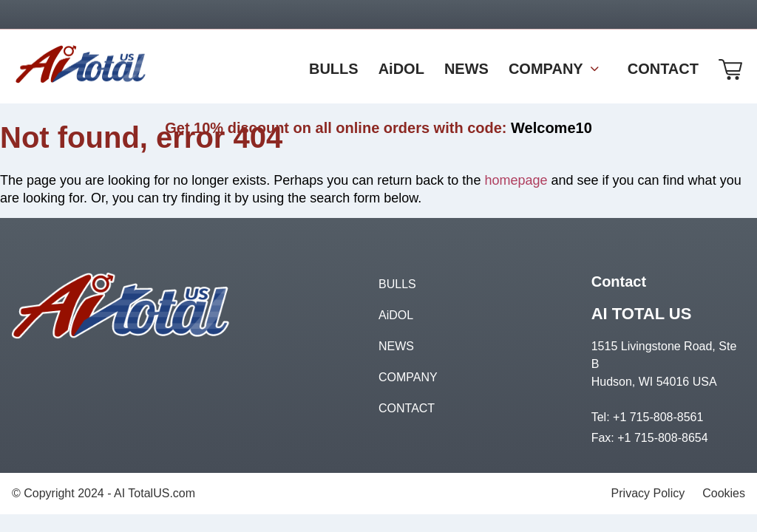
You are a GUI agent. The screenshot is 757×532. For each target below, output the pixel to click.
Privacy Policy (648, 493)
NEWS (396, 346)
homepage (516, 180)
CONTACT (407, 408)
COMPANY (408, 377)
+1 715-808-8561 (658, 417)
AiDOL (396, 315)
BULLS (397, 284)
